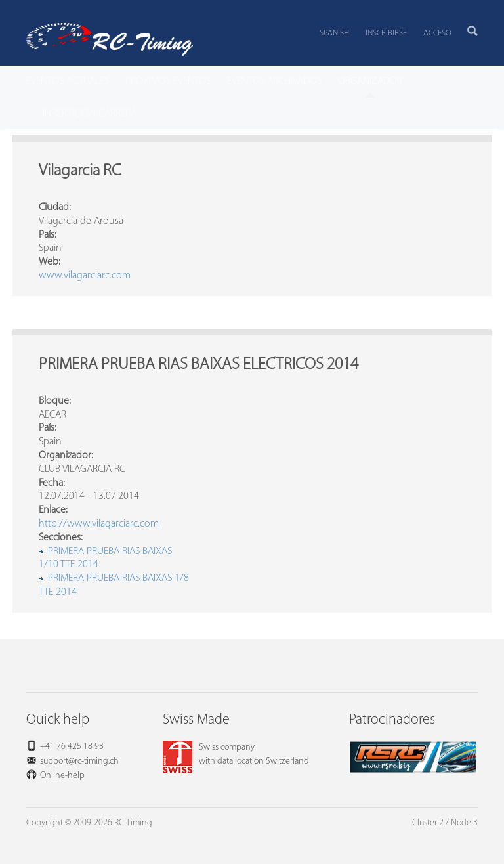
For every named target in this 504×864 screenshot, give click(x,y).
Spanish (334, 33)
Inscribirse (386, 33)
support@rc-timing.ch (79, 761)
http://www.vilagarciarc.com (99, 524)
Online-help (62, 776)
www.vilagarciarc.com (85, 276)
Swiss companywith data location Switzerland (236, 754)
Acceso (437, 33)
